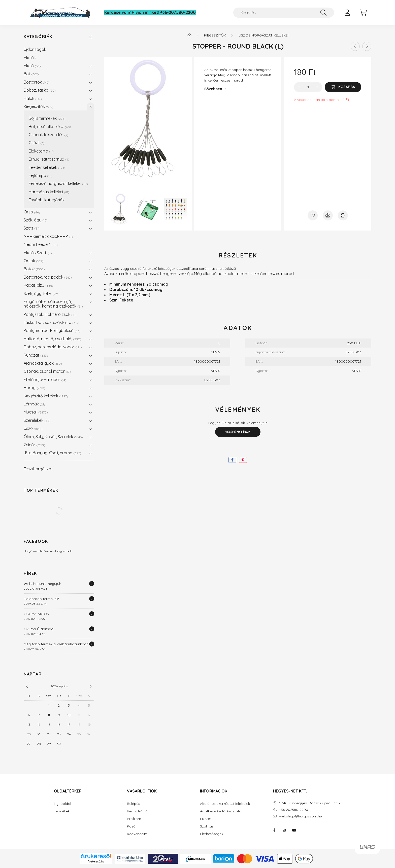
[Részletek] (92, 584)
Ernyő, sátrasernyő (49, 159)
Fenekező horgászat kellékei (58, 183)
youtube (294, 830)
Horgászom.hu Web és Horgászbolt (48, 551)
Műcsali (36, 412)
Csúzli (37, 143)
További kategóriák (47, 200)
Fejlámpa (41, 175)
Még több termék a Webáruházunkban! (56, 644)
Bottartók (37, 82)
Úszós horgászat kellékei (264, 35)
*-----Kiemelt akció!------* (48, 236)
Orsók (34, 261)
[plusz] (317, 87)
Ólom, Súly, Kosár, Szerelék (53, 437)
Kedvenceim (137, 834)
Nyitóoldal (62, 804)
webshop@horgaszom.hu (301, 816)
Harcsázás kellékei (49, 192)
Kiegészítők (39, 106)
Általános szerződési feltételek (225, 804)
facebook (274, 830)
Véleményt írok (238, 432)
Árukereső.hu (96, 861)
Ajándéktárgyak (43, 363)
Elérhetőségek (212, 834)
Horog (35, 388)
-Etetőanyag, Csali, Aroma (53, 453)
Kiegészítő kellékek (46, 396)
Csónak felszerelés (49, 135)
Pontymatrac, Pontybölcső (52, 330)
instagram (284, 830)
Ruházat (36, 355)
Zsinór (35, 445)
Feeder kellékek (47, 167)
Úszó (33, 428)
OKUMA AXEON (37, 614)
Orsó (32, 212)
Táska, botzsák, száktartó (52, 322)
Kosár (132, 826)
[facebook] (232, 460)
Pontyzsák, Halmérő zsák (50, 314)
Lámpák (34, 404)
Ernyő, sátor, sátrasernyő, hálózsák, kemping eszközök (53, 304)
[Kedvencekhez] (313, 215)
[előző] (27, 686)
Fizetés (206, 819)
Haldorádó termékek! (41, 599)
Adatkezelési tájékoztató (221, 811)
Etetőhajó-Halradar (45, 380)
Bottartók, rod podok (48, 277)
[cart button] (363, 13)
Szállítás (207, 826)
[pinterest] (243, 460)
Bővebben (213, 89)
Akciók (30, 58)
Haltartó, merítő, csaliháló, (52, 339)
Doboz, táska (40, 90)
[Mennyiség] (308, 87)
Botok (34, 269)
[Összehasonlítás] (328, 215)
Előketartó (41, 151)
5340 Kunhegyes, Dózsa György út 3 (309, 803)
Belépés (134, 804)
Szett (32, 228)
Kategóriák (38, 37)
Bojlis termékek (47, 118)
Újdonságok (35, 49)
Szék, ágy (36, 220)
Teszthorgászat (38, 469)
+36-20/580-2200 (178, 12)
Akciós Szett (38, 253)
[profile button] (347, 13)
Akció (32, 66)
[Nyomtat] (343, 215)
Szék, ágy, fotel (41, 293)
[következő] (91, 686)
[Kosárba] (343, 87)
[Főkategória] (189, 35)
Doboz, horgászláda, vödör (53, 347)
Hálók (33, 98)
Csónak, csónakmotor (47, 371)
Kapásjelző (38, 285)
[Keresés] (284, 13)
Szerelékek (37, 420)
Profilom (134, 819)
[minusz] (299, 87)
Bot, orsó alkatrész (50, 127)
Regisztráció (137, 811)
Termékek (62, 811)
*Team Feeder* (41, 244)
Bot (31, 74)
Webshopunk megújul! (42, 584)
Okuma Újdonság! (39, 629)
